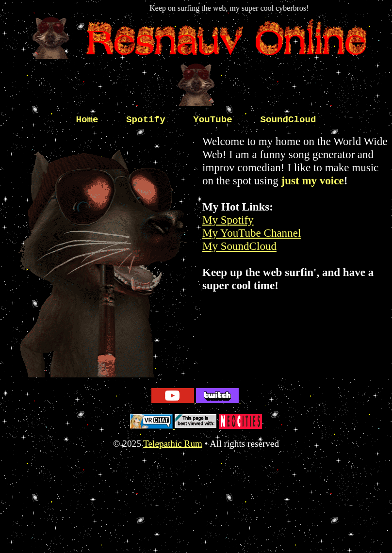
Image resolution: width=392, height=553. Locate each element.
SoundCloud (288, 120)
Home (87, 120)
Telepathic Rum (173, 444)
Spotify (146, 120)
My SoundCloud (239, 246)
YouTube (213, 120)
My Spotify (228, 220)
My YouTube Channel (252, 233)
